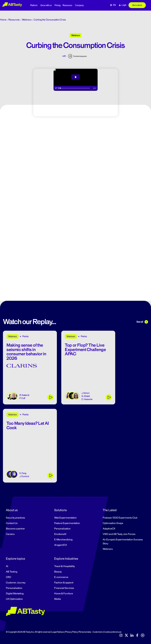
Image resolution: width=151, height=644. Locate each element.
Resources (67, 5)
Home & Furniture (64, 594)
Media (58, 599)
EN (114, 5)
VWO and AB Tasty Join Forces (119, 534)
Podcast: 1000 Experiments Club (120, 518)
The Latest (110, 510)
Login (124, 5)
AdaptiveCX (109, 529)
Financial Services (64, 588)
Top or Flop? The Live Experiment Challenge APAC (85, 350)
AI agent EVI (61, 545)
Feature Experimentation (67, 523)
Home (3, 20)
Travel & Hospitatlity (65, 566)
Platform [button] (34, 5)
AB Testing (12, 572)
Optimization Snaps (113, 523)
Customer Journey (16, 583)
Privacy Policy (71, 632)
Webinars (27, 20)
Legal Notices (58, 632)
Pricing (58, 5)
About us (12, 510)
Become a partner (15, 529)
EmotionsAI (60, 534)
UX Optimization (14, 599)
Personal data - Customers (91, 632)
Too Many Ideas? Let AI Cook (28, 425)
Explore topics (15, 559)
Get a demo (137, 5)
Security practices (15, 518)
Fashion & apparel (64, 583)
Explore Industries (66, 559)
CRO (9, 577)
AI (7, 566)
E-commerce (61, 577)
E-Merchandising (63, 540)
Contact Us (12, 523)
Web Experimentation (65, 518)
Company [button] (79, 5)
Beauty (58, 572)
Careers (10, 534)
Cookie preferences (113, 632)
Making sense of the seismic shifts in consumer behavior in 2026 (26, 352)
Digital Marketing (15, 594)
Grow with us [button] (46, 5)
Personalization (62, 529)
